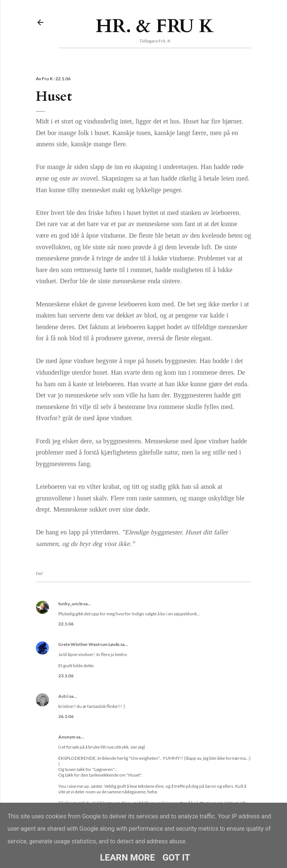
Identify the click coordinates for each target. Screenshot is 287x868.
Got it (176, 858)
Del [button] (39, 573)
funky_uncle (70, 604)
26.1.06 (66, 716)
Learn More (127, 858)
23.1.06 (66, 676)
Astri (63, 696)
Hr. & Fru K (155, 26)
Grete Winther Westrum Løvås (89, 644)
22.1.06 (66, 624)
